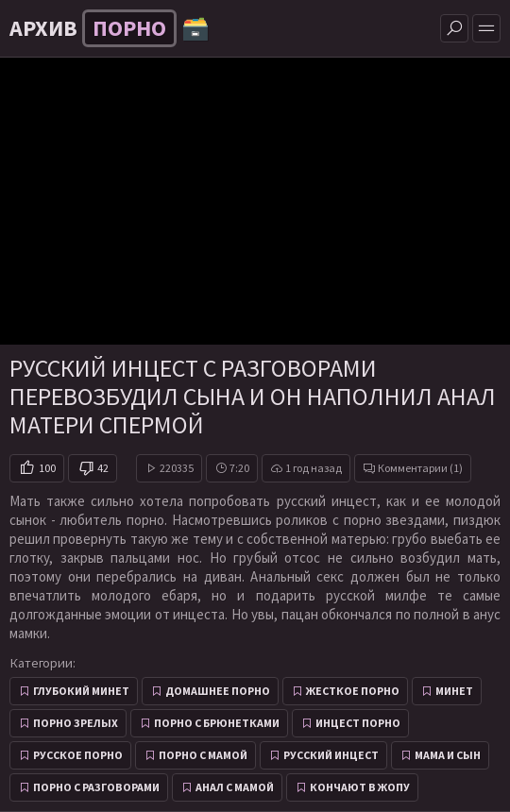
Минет (454, 691)
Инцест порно (358, 723)
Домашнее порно (218, 691)
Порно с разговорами (96, 787)
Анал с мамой (235, 787)
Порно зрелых (76, 723)
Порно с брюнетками (217, 723)
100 (47, 468)
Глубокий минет (81, 691)
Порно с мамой (203, 755)
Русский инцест (331, 755)
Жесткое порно (353, 691)
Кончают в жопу (360, 787)
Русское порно (78, 755)
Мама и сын (448, 755)
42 (103, 468)
